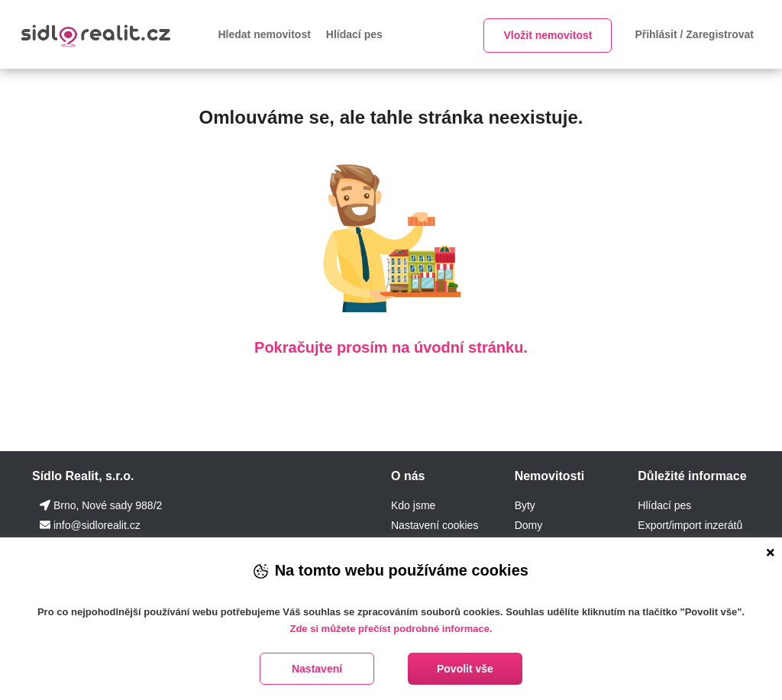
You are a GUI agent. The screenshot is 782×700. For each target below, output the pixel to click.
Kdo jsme (413, 505)
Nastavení (317, 669)
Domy (529, 525)
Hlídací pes (354, 34)
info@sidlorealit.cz (97, 525)
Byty (525, 505)
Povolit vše (465, 669)
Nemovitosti (550, 476)
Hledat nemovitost (265, 34)
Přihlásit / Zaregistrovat (694, 34)
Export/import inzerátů (690, 525)
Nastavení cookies (435, 525)
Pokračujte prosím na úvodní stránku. (391, 347)
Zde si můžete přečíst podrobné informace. (391, 629)
